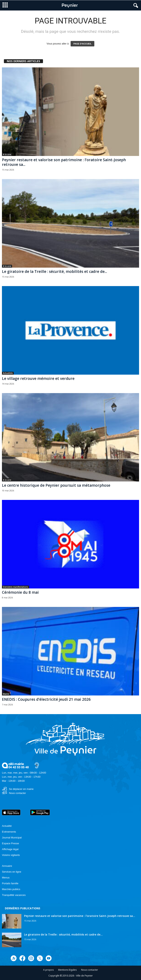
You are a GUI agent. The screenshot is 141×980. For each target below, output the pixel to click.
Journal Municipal (12, 838)
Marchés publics (11, 889)
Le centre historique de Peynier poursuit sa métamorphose (56, 485)
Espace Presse (10, 843)
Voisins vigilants (11, 855)
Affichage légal (10, 849)
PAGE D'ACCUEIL (83, 44)
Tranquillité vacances (14, 895)
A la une (7, 154)
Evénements (9, 832)
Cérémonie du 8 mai (20, 592)
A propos (48, 970)
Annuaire (7, 866)
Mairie (6, 694)
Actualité (7, 826)
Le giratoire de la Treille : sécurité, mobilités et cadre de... (54, 272)
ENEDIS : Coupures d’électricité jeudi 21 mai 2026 (46, 699)
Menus (6, 878)
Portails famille (10, 883)
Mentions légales (67, 970)
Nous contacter (17, 793)
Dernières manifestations (16, 587)
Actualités (8, 373)
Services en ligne (12, 872)
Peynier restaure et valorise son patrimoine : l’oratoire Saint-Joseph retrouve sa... (64, 162)
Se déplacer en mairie (21, 789)
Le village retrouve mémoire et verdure (38, 379)
